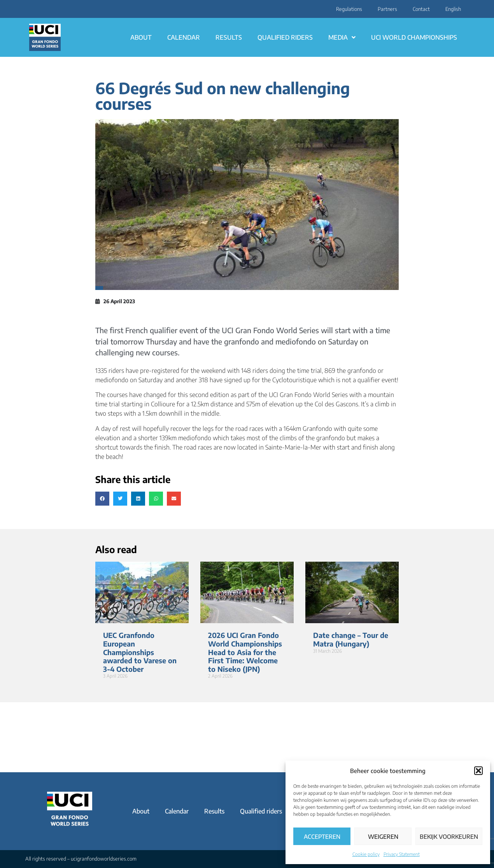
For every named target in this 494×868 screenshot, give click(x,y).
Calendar (184, 37)
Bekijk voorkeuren (449, 836)
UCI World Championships (414, 37)
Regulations (349, 9)
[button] (478, 771)
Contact (421, 9)
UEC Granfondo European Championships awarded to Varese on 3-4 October (140, 652)
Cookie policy (366, 854)
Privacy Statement (402, 854)
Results (229, 37)
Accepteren (322, 836)
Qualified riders (285, 37)
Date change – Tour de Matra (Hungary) (351, 639)
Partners (387, 9)
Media (342, 37)
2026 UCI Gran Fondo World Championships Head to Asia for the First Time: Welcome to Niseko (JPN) (245, 652)
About (141, 37)
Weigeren (383, 836)
